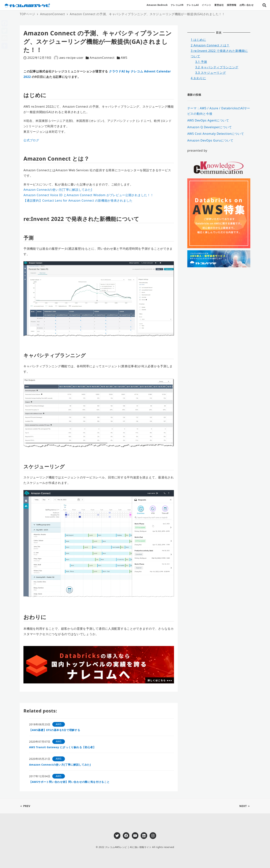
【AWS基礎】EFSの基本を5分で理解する (55, 730)
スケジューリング (210, 73)
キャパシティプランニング (217, 67)
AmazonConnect (102, 58)
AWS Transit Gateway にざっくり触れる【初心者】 (62, 747)
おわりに (198, 78)
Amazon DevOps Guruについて (210, 140)
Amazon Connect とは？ (210, 45)
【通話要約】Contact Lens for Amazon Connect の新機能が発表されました (78, 200)
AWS (124, 58)
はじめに (198, 40)
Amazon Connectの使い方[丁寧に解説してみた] (58, 190)
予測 (201, 62)
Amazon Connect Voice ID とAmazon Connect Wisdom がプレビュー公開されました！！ (88, 195)
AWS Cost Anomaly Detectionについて (216, 134)
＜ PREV (25, 806)
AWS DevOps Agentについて (208, 120)
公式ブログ (31, 140)
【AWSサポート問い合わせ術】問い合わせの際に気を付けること (69, 782)
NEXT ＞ (245, 806)
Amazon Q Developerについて (210, 127)
